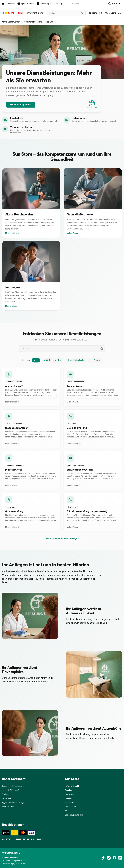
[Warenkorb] (114, 13)
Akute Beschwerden (11, 22)
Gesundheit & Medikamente (13, 786)
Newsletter (70, 794)
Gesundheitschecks (33, 22)
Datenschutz (70, 807)
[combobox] (64, 13)
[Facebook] (114, 858)
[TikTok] (103, 858)
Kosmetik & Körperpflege (12, 790)
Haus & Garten (8, 807)
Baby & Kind (7, 798)
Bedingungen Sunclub (74, 815)
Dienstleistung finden (21, 105)
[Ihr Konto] (96, 13)
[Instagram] (109, 858)
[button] (31, 387)
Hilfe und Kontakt (72, 786)
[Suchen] (59, 349)
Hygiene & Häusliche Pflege (13, 803)
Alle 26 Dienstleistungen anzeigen (62, 539)
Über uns (69, 798)
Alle (36, 360)
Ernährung (6, 794)
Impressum (70, 803)
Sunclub (68, 790)
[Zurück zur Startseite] (23, 13)
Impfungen (51, 22)
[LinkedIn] (120, 858)
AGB (67, 811)
